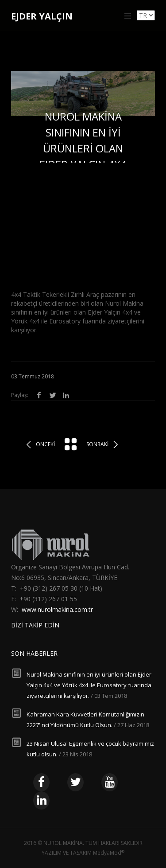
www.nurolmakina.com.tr (57, 609)
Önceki (45, 444)
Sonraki (97, 444)
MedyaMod (109, 853)
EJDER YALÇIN (42, 16)
